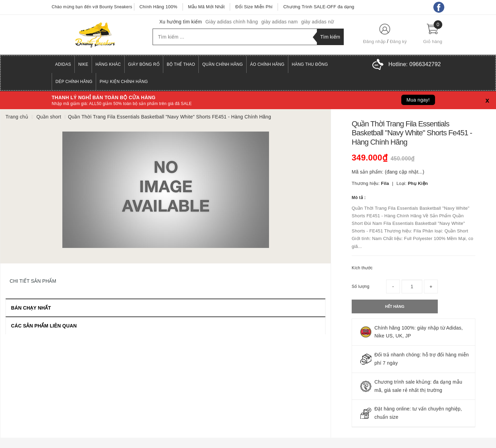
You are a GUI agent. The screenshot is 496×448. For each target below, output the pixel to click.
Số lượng (360, 286)
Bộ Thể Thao (181, 64)
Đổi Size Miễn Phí (254, 7)
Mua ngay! (418, 100)
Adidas (63, 64)
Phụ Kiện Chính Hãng (124, 82)
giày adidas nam (280, 22)
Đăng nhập (374, 41)
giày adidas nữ (317, 22)
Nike (83, 64)
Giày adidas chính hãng (232, 22)
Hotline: (415, 64)
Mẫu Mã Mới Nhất (206, 7)
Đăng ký (398, 41)
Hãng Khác (108, 64)
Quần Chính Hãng (223, 64)
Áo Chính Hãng (267, 64)
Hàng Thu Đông (310, 64)
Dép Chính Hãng (74, 82)
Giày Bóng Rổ (144, 64)
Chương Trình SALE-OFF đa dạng (319, 7)
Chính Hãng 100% (158, 7)
